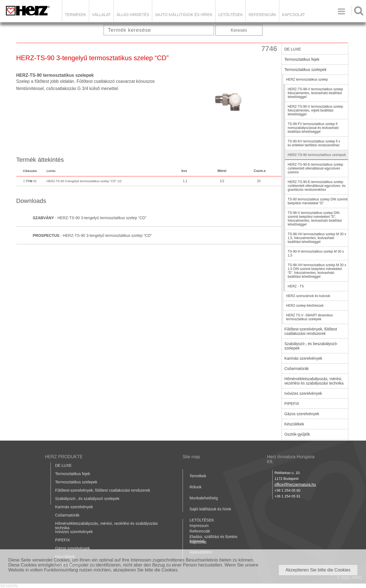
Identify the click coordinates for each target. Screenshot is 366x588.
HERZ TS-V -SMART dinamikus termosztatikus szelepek (310, 317)
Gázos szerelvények (302, 414)
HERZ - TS (296, 286)
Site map (191, 457)
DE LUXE (293, 49)
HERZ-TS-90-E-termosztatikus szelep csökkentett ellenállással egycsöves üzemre (316, 168)
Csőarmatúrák (297, 369)
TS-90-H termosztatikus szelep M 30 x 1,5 (316, 253)
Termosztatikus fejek (302, 59)
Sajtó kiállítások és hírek (184, 15)
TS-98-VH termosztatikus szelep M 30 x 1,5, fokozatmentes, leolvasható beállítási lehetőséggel (317, 238)
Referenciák (262, 15)
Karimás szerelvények (303, 358)
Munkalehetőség (204, 498)
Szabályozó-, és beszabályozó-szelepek (311, 346)
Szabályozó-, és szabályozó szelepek (87, 499)
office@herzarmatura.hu (295, 484)
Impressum (199, 526)
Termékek (76, 15)
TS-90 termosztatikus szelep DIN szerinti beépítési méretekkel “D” (318, 201)
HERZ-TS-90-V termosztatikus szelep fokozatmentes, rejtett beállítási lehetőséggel (315, 110)
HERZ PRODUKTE (64, 457)
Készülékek (294, 424)
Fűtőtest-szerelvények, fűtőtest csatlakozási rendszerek (311, 331)
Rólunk (196, 487)
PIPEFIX (292, 404)
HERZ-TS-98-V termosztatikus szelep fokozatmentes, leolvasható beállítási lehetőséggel (315, 93)
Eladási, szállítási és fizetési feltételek (214, 539)
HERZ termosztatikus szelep (307, 80)
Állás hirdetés (133, 15)
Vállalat (101, 15)
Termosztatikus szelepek (306, 70)
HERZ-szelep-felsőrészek (305, 306)
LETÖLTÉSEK (231, 15)
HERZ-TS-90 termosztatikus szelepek (317, 155)
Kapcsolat (293, 15)
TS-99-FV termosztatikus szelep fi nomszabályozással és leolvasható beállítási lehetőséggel (313, 128)
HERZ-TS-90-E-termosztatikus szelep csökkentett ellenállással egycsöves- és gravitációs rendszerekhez (317, 186)
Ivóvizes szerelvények (303, 393)
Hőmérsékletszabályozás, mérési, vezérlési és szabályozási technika (314, 381)
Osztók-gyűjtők (297, 434)
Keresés (239, 30)
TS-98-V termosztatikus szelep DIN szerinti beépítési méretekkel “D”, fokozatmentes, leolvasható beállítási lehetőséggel (315, 219)
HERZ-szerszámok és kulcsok (308, 296)
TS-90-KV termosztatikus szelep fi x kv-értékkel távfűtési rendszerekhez (314, 143)
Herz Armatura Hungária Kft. (291, 459)
